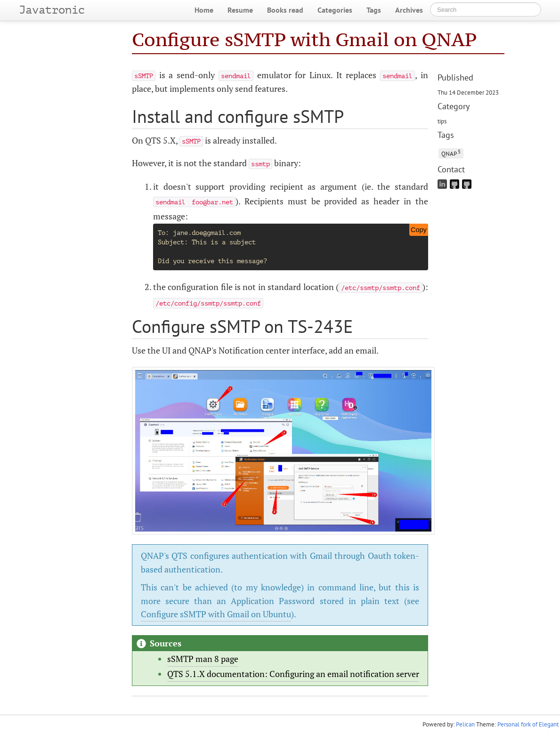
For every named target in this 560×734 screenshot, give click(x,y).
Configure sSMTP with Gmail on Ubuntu (216, 614)
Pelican (465, 724)
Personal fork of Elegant (528, 724)
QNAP (451, 153)
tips (442, 121)
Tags (374, 10)
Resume (240, 10)
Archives (409, 10)
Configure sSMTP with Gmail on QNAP (304, 39)
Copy (419, 230)
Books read (285, 10)
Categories (335, 10)
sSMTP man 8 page (203, 659)
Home (204, 10)
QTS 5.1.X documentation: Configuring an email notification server (293, 674)
